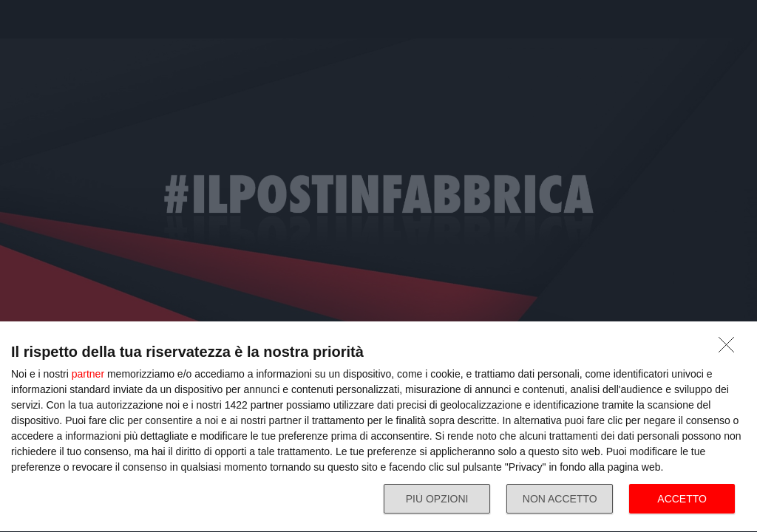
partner (88, 374)
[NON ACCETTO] (730, 349)
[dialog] (378, 427)
